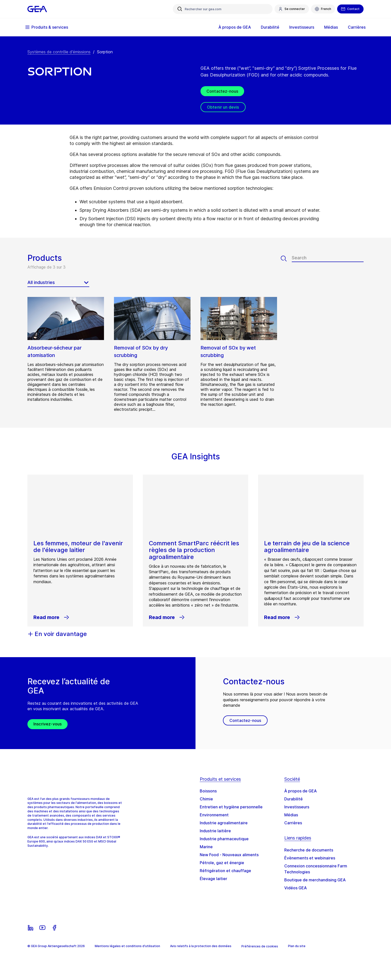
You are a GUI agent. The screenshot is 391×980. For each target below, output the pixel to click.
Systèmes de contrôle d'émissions (59, 52)
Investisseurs (300, 27)
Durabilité (268, 27)
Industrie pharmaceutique (224, 839)
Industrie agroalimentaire (224, 823)
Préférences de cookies (260, 946)
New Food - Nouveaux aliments (229, 855)
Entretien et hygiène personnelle (231, 807)
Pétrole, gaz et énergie (222, 863)
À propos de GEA (233, 27)
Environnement (214, 815)
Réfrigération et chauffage (225, 871)
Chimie (206, 799)
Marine (206, 847)
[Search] (286, 259)
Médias (329, 27)
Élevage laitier (213, 879)
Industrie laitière (215, 831)
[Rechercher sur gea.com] (223, 9)
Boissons (208, 791)
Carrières (355, 27)
